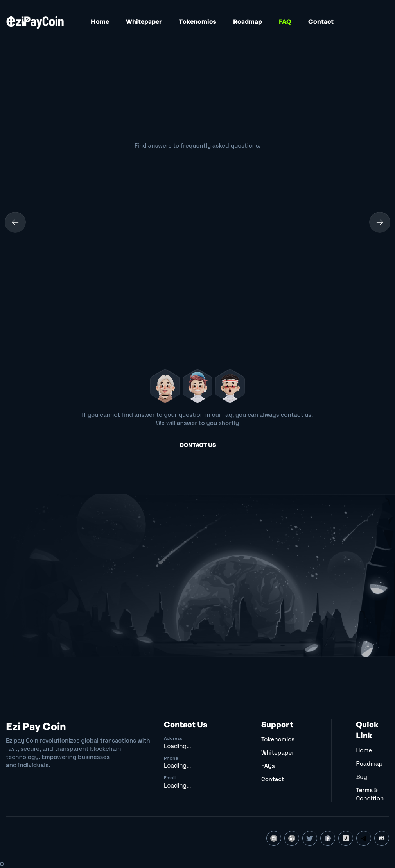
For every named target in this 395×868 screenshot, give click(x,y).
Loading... (177, 746)
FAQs (268, 766)
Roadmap (248, 21)
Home (100, 21)
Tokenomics (197, 21)
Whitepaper (144, 21)
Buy (361, 777)
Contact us (198, 445)
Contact (321, 21)
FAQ (285, 21)
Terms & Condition (370, 794)
